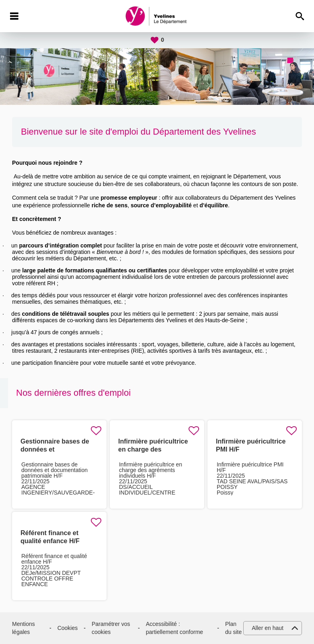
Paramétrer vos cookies (111, 628)
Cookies (68, 628)
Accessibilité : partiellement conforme (174, 628)
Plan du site (233, 628)
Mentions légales (24, 628)
